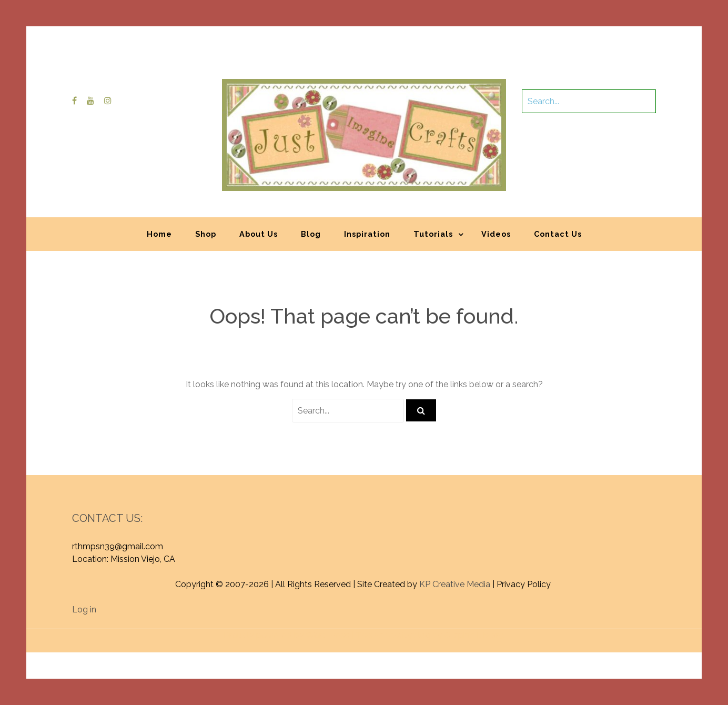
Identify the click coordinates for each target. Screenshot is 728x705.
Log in (84, 610)
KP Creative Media (455, 584)
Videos (496, 234)
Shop (206, 234)
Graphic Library (474, 635)
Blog (311, 234)
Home (159, 234)
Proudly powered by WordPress (286, 635)
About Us (259, 234)
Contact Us (558, 234)
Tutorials (433, 234)
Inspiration (367, 234)
